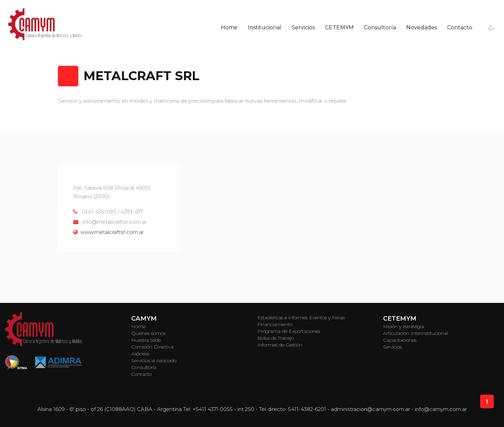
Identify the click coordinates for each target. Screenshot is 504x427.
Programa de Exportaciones (289, 331)
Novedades (422, 27)
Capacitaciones (400, 340)
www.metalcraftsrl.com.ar (112, 232)
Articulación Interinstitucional (415, 333)
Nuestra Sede (146, 340)
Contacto (460, 27)
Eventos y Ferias (327, 318)
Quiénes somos (148, 333)
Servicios (303, 27)
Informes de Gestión (280, 345)
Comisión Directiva (152, 347)
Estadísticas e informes (282, 318)
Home (229, 27)
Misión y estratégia (403, 326)
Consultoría (380, 27)
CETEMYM (339, 27)
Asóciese (140, 354)
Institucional (265, 27)
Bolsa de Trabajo (276, 338)
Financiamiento (275, 324)
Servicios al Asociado (154, 360)
